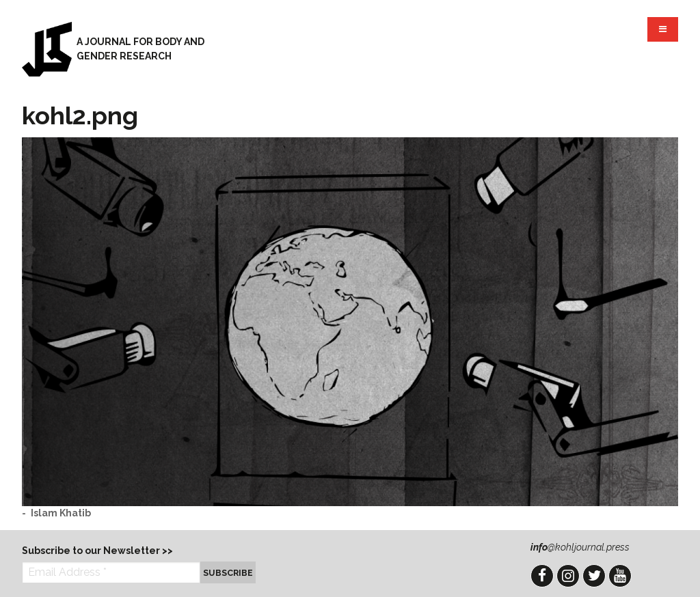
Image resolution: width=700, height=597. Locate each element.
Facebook (542, 576)
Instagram (568, 576)
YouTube (620, 576)
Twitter (594, 576)
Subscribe (228, 573)
